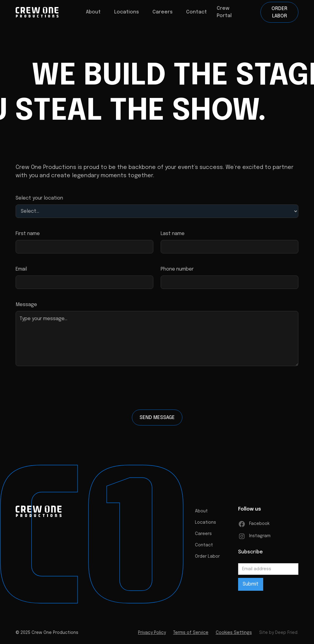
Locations (127, 12)
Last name (173, 234)
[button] (93, 12)
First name (28, 234)
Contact (196, 12)
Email (21, 269)
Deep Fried (286, 635)
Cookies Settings (234, 635)
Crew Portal (224, 12)
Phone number (177, 269)
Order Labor (279, 12)
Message (26, 305)
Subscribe (250, 554)
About (201, 513)
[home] (37, 12)
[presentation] (157, 390)
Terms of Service (191, 635)
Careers (203, 536)
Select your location (39, 198)
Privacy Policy (152, 635)
